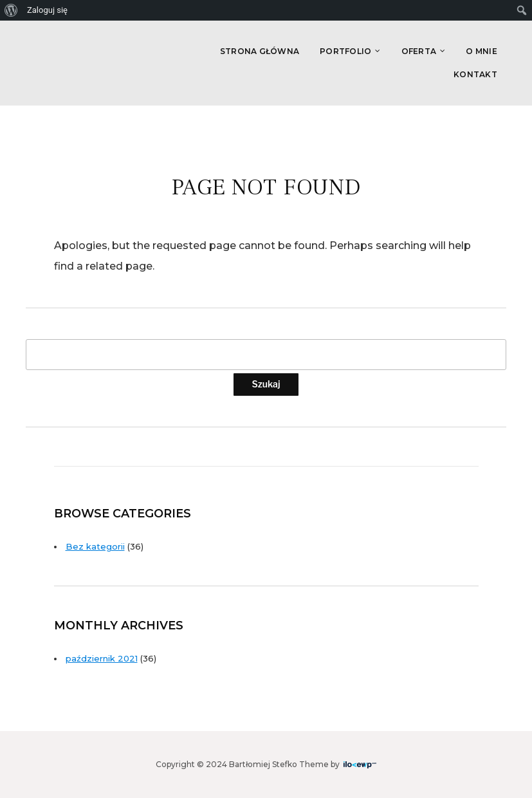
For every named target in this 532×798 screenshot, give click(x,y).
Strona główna (260, 51)
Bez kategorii (95, 546)
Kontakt (475, 74)
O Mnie (482, 51)
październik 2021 (102, 658)
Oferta (419, 51)
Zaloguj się (47, 10)
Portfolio (345, 51)
